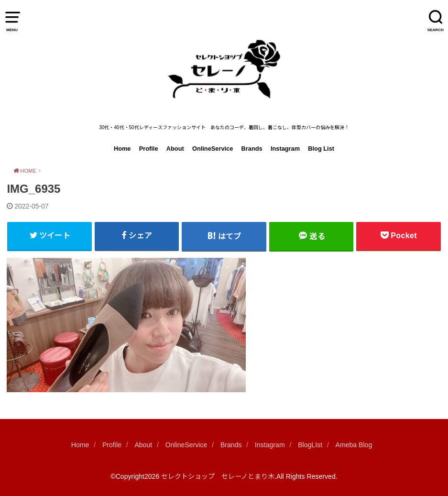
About (175, 149)
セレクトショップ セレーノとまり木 (218, 476)
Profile (149, 149)
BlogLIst (310, 445)
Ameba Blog (354, 445)
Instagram (285, 149)
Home (122, 149)
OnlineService (213, 149)
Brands (252, 149)
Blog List (321, 149)
